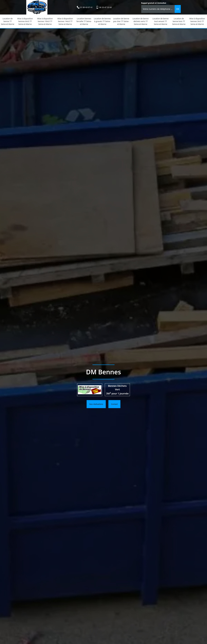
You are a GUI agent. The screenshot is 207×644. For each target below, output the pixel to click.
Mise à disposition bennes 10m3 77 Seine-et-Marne (45, 21)
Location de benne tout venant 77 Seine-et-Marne (161, 21)
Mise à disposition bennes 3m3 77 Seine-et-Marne (197, 21)
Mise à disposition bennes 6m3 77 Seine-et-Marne (25, 21)
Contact (114, 404)
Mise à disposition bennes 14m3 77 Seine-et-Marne (65, 21)
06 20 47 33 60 (106, 7)
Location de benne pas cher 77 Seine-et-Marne (121, 21)
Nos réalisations (96, 404)
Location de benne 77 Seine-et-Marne (8, 21)
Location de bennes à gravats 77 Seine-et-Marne (102, 21)
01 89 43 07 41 (86, 7)
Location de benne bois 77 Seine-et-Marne (179, 21)
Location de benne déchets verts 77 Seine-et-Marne (141, 21)
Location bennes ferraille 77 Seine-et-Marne (84, 21)
